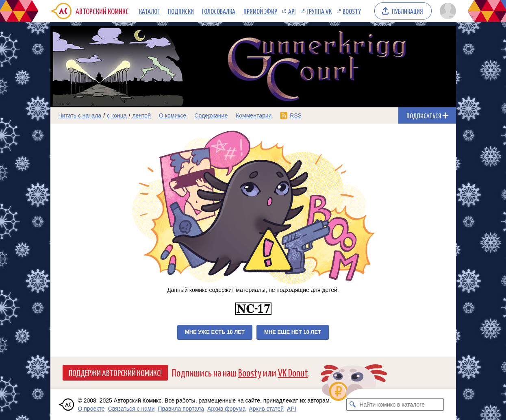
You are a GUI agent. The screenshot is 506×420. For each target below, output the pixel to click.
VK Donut (293, 372)
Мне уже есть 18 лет (215, 332)
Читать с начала (80, 115)
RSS (296, 115)
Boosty (352, 11)
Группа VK (319, 11)
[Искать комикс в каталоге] (352, 405)
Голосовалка (219, 11)
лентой (141, 115)
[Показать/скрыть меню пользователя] (446, 11)
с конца (117, 115)
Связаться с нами (131, 409)
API (292, 11)
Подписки (181, 11)
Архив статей (266, 409)
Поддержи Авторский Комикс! (115, 372)
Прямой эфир (260, 11)
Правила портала (181, 409)
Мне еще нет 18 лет (293, 332)
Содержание (211, 115)
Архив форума (226, 409)
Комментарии (254, 115)
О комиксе (173, 115)
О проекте (91, 409)
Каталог (149, 11)
